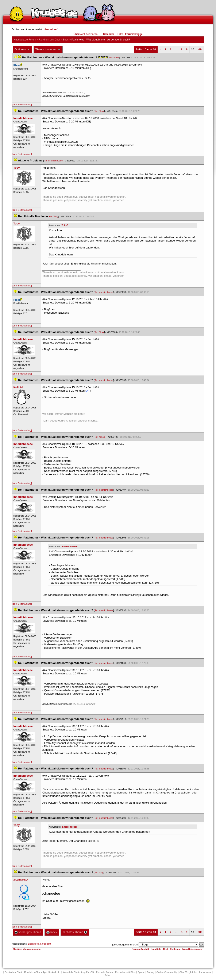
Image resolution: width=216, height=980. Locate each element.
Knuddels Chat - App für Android (42, 972)
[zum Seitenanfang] (22, 105)
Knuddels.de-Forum (25, 40)
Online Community (167, 972)
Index (52, 932)
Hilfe (120, 34)
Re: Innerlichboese (53, 161)
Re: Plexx (114, 58)
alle (200, 49)
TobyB (65, 225)
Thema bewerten (48, 50)
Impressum (205, 972)
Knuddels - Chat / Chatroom (166, 949)
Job (108, 975)
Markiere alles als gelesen (27, 949)
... (176, 49)
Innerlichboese (70, 546)
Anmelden (51, 29)
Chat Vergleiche (188, 972)
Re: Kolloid (100, 437)
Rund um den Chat (49, 40)
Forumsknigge (134, 34)
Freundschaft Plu (125, 972)
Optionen (22, 50)
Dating (150, 972)
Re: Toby (54, 216)
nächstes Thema (75, 932)
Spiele (141, 972)
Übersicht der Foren (85, 34)
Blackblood (33, 944)
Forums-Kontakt (140, 949)
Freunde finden (105, 972)
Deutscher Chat (13, 972)
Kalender (109, 34)
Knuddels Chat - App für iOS (78, 972)
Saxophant (45, 944)
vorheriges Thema (28, 932)
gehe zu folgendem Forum (125, 945)
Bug (66, 40)
